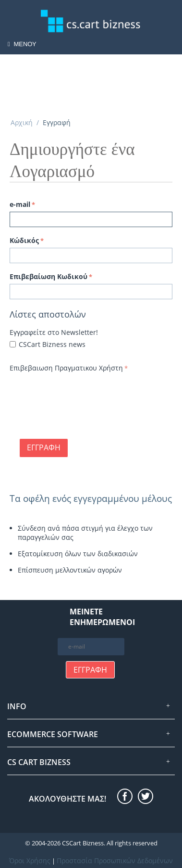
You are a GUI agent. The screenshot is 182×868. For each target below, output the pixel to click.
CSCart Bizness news (52, 344)
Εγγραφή (44, 447)
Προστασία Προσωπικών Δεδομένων (115, 861)
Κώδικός (24, 240)
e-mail (20, 204)
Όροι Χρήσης (30, 861)
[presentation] (83, 394)
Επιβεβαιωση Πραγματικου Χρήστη (66, 368)
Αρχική (22, 122)
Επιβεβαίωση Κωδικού (49, 276)
